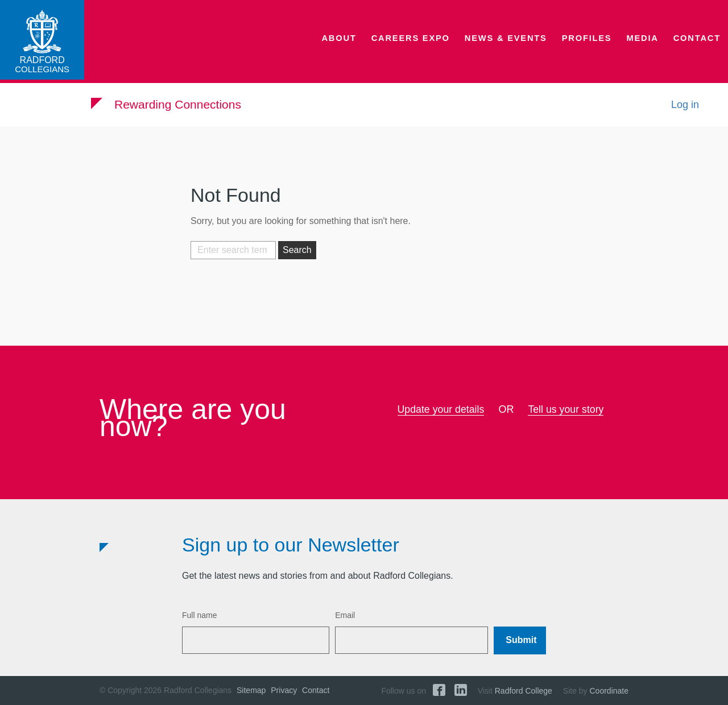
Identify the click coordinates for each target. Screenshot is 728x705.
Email (345, 615)
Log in (685, 107)
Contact (698, 43)
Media (646, 43)
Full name (199, 615)
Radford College (524, 691)
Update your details (440, 409)
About (354, 43)
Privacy (284, 690)
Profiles (591, 43)
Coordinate (609, 691)
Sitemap (251, 690)
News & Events (514, 43)
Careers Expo (423, 43)
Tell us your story (566, 409)
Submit (521, 640)
